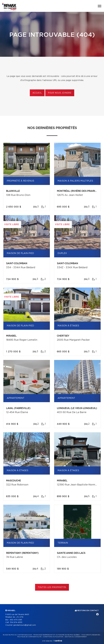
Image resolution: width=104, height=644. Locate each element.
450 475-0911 (16, 620)
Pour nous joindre (60, 93)
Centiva (58, 641)
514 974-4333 (16, 622)
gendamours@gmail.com (25, 625)
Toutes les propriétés (52, 587)
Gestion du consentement (76, 637)
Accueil (37, 93)
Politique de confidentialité (29, 637)
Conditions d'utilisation (53, 637)
